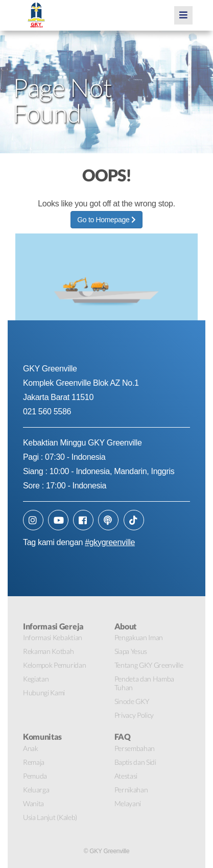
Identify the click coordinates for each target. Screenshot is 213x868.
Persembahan (135, 748)
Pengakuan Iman (139, 637)
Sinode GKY (132, 701)
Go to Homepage (106, 220)
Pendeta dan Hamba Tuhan (145, 683)
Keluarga (36, 790)
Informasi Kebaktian (53, 637)
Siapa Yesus (131, 651)
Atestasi (126, 776)
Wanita (33, 803)
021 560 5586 (47, 412)
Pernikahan (131, 790)
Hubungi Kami (44, 693)
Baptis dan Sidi (135, 762)
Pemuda (35, 776)
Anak (31, 748)
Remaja (34, 762)
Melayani (128, 803)
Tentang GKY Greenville (149, 665)
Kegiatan (36, 679)
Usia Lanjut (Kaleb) (50, 817)
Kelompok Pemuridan (54, 665)
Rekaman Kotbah (49, 651)
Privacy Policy (134, 715)
